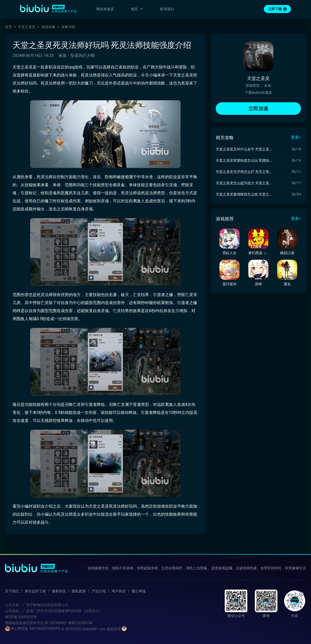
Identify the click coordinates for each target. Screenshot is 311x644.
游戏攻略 (48, 27)
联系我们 (167, 9)
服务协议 (59, 591)
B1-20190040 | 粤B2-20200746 (68, 623)
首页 (9, 27)
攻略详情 (68, 27)
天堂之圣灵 (27, 27)
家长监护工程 (35, 591)
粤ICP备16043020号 (21, 617)
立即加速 (258, 109)
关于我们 (12, 591)
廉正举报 (139, 591)
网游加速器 (105, 9)
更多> (296, 137)
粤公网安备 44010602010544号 (33, 628)
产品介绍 (99, 591)
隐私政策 (79, 591)
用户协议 (119, 591)
